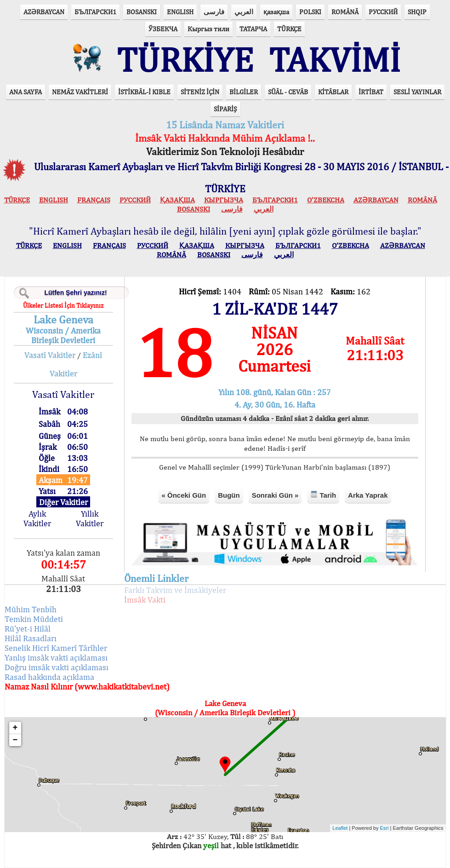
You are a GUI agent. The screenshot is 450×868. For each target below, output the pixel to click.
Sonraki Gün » (275, 495)
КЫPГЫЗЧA (224, 200)
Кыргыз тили (208, 29)
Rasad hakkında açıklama (49, 677)
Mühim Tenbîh (31, 609)
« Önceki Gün (184, 495)
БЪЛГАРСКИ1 (95, 12)
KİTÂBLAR (333, 92)
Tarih (323, 495)
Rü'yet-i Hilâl (28, 629)
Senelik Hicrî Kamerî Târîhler (56, 648)
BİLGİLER (244, 92)
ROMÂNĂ (345, 12)
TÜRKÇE (289, 29)
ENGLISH (180, 12)
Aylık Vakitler (37, 518)
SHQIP (417, 12)
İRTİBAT (371, 92)
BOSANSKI (142, 12)
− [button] (15, 740)
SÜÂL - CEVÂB (288, 92)
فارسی (214, 12)
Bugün (229, 495)
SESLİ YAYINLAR (417, 92)
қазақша (276, 12)
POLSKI (310, 12)
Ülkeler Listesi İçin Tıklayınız (63, 305)
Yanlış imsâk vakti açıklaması (56, 658)
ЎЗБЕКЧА (163, 29)
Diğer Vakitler (63, 502)
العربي (244, 12)
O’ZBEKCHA (326, 200)
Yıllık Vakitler (90, 518)
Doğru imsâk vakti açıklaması (57, 667)
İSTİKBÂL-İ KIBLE (144, 92)
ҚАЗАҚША (177, 200)
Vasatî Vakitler (50, 355)
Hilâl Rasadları (31, 638)
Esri (384, 828)
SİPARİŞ (225, 109)
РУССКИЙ (383, 12)
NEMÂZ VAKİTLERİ (80, 92)
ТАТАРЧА (253, 29)
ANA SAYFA (26, 92)
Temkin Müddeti (34, 619)
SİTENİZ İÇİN (200, 92)
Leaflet (340, 828)
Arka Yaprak (368, 495)
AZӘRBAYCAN (44, 12)
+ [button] (15, 728)
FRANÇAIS (94, 200)
